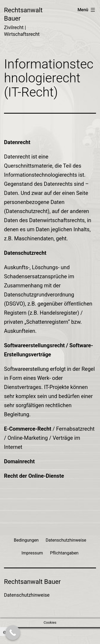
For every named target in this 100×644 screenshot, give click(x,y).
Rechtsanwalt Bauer (32, 582)
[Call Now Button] (13, 633)
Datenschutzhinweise (27, 595)
